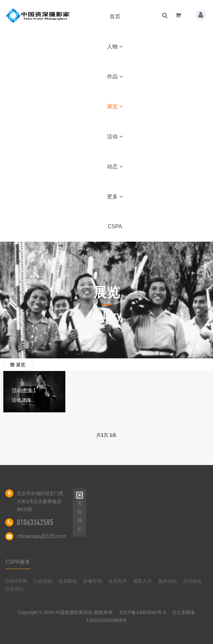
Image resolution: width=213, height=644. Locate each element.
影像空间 (93, 581)
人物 (115, 46)
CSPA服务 (18, 562)
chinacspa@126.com (42, 536)
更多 (115, 196)
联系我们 (15, 589)
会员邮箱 (68, 581)
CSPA (115, 226)
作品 (115, 76)
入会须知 (43, 581)
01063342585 (35, 522)
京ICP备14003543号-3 (142, 612)
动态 (115, 166)
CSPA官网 (16, 581)
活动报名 (193, 581)
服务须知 (168, 581)
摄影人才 (143, 581)
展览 (115, 106)
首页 (115, 16)
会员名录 (118, 581)
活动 (115, 136)
